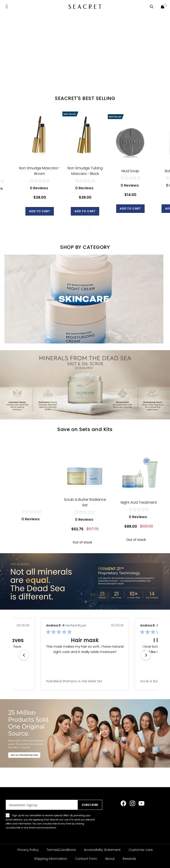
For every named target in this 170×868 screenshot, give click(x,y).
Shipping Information (51, 859)
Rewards (129, 859)
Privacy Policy (28, 850)
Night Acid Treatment (139, 502)
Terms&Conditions (61, 850)
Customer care (141, 850)
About (110, 859)
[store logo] (85, 7)
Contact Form (86, 859)
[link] (85, 681)
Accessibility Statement (102, 850)
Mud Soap (130, 171)
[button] (24, 655)
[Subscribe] (88, 805)
